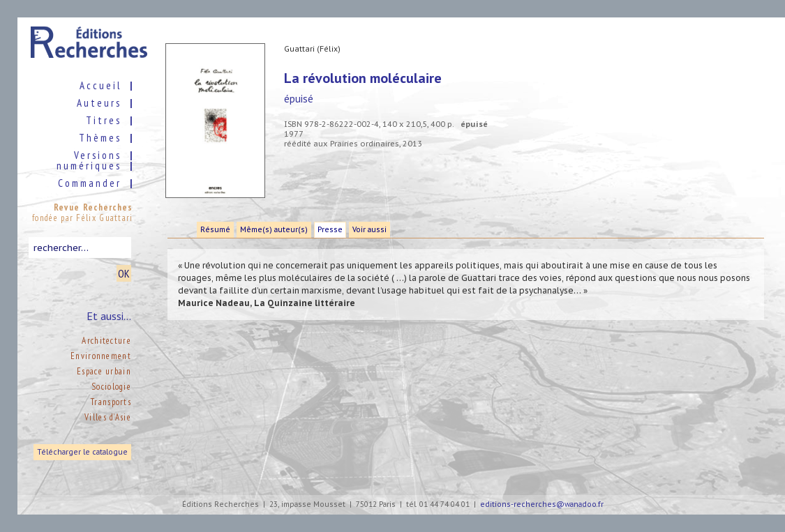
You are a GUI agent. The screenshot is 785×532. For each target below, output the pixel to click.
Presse (330, 230)
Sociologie (111, 387)
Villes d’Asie (108, 417)
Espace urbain (104, 371)
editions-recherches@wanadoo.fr (542, 504)
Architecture (106, 341)
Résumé (215, 230)
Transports (111, 402)
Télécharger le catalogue (82, 452)
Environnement (101, 356)
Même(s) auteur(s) (274, 230)
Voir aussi (369, 230)
